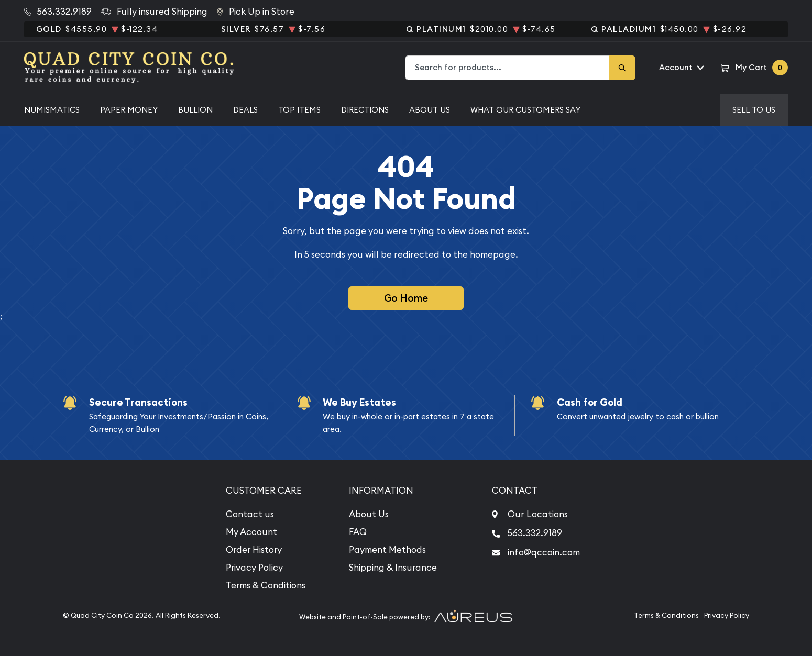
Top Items (299, 110)
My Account (251, 532)
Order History (254, 550)
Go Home (406, 298)
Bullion (195, 110)
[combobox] (508, 68)
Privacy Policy (254, 568)
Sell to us (754, 110)
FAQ (358, 532)
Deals (245, 110)
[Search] (622, 68)
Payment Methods (387, 550)
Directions (365, 110)
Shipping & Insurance (393, 568)
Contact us (250, 514)
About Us (430, 110)
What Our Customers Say (525, 110)
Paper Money (129, 110)
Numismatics (52, 110)
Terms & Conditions (266, 585)
